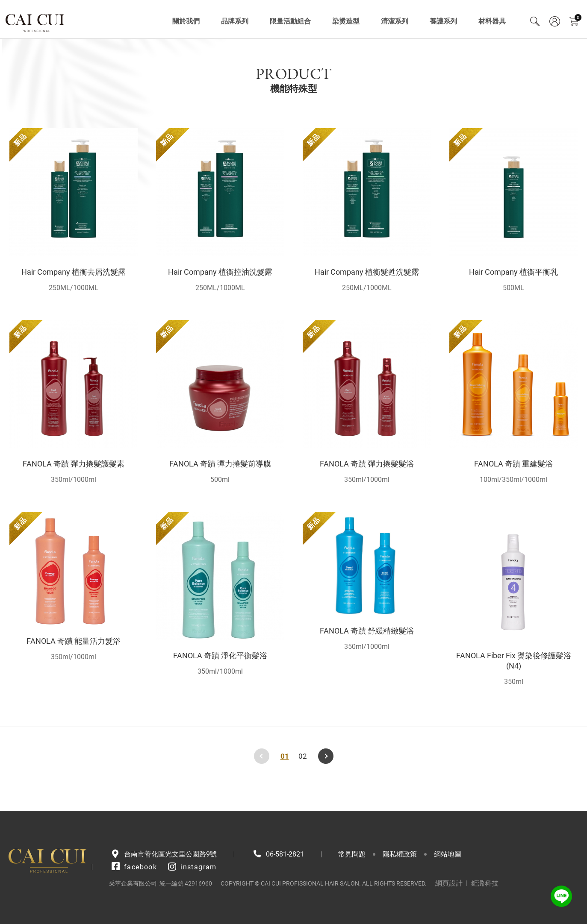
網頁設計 (449, 883)
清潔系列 (395, 21)
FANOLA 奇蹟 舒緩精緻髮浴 (367, 631)
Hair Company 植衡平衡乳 (513, 272)
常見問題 (352, 854)
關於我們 (186, 21)
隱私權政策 (400, 854)
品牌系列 (235, 21)
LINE (561, 896)
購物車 (578, 18)
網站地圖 (448, 854)
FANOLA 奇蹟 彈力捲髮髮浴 (367, 464)
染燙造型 (346, 21)
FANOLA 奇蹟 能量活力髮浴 (74, 641)
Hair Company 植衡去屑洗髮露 (74, 272)
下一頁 (326, 756)
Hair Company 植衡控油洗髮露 (220, 272)
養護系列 (443, 21)
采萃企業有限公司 (35, 21)
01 (285, 756)
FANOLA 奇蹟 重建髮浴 (513, 464)
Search (535, 21)
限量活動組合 (290, 21)
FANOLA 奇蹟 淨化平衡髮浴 (220, 656)
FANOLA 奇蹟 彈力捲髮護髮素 (74, 464)
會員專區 (555, 21)
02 (303, 756)
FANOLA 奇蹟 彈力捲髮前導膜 (220, 464)
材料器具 (492, 21)
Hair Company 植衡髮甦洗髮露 (367, 272)
